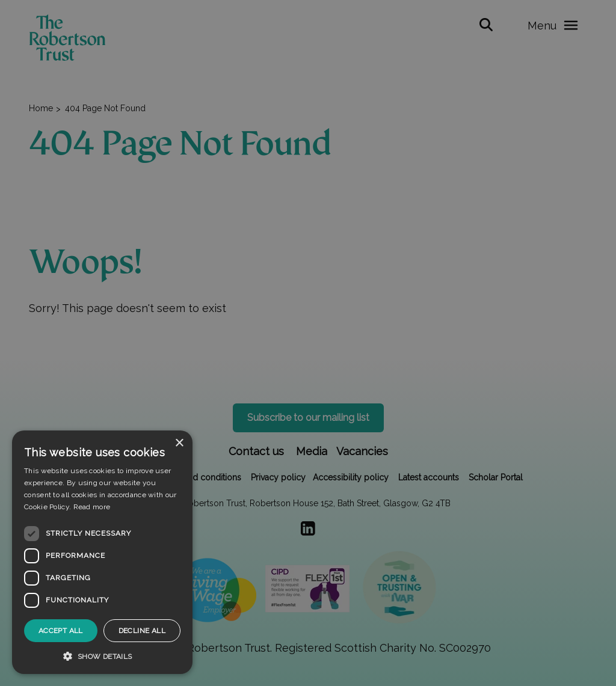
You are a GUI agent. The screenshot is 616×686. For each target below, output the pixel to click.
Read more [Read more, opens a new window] (92, 507)
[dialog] (102, 552)
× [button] (179, 443)
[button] (102, 656)
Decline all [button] (142, 631)
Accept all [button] (61, 631)
